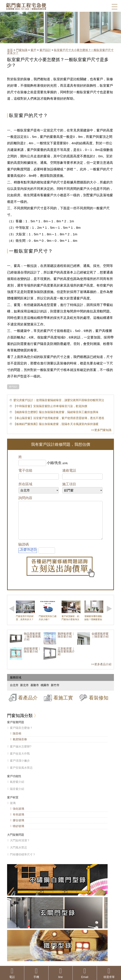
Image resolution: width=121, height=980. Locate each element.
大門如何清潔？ (20, 847)
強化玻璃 (18, 815)
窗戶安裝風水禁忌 (21, 774)
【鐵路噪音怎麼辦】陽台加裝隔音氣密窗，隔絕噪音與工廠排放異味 (56, 412)
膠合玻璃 (18, 827)
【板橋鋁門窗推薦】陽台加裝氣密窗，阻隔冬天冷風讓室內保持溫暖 (56, 424)
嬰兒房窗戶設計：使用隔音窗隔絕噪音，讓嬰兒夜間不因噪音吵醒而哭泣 (59, 400)
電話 (12, 973)
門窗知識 (22, 50)
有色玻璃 (18, 821)
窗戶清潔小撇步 (20, 767)
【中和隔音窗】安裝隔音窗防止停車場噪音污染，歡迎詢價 (50, 406)
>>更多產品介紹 (101, 671)
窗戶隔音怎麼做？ (21, 734)
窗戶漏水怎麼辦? (21, 753)
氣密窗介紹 (17, 788)
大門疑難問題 (16, 841)
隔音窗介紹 (17, 795)
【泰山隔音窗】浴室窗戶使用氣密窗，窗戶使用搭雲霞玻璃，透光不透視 (59, 418)
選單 (115, 7)
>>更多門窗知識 (101, 430)
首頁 (10, 50)
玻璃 (13, 809)
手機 (36, 973)
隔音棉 (17, 740)
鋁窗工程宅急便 (26, 6)
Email (85, 973)
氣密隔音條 (20, 746)
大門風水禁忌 (18, 854)
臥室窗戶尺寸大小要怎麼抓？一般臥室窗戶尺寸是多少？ (60, 51)
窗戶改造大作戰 (20, 760)
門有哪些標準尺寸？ (23, 861)
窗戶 (33, 50)
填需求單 (109, 973)
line (61, 973)
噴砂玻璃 (18, 832)
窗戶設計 (45, 50)
